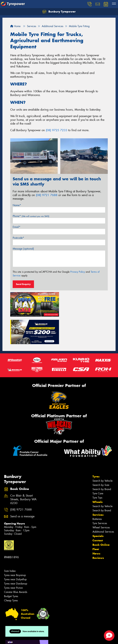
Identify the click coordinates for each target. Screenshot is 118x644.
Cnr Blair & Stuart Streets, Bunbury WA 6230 (23, 471)
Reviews (98, 530)
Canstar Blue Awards (16, 564)
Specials (98, 508)
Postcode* (18, 238)
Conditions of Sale (43, 639)
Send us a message (22, 488)
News (96, 525)
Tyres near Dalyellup (15, 551)
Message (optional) (23, 249)
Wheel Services (101, 499)
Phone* (31, 216)
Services (98, 487)
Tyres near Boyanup (15, 547)
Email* (16, 227)
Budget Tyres (11, 568)
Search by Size (101, 457)
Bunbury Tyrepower (59, 12)
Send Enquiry (23, 284)
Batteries (97, 491)
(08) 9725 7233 (57, 130)
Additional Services (103, 503)
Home (15, 26)
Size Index (10, 543)
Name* (17, 205)
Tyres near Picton (13, 560)
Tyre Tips (97, 469)
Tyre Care (98, 465)
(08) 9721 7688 (47, 195)
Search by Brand (102, 461)
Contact (98, 512)
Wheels (98, 474)
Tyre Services (100, 495)
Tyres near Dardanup (16, 555)
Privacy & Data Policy (23, 639)
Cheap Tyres (11, 572)
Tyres (96, 448)
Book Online (101, 517)
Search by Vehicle (102, 453)
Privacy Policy (78, 272)
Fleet (96, 521)
